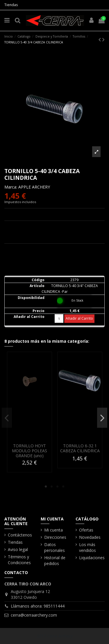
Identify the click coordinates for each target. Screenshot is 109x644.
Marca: (11, 187)
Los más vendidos (87, 547)
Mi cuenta (53, 530)
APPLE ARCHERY (34, 187)
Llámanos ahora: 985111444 (38, 606)
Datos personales (54, 547)
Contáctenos (20, 535)
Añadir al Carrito (79, 318)
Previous (7, 418)
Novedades (90, 537)
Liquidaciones (92, 558)
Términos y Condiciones (19, 560)
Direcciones (55, 537)
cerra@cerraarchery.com (34, 615)
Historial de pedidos (55, 561)
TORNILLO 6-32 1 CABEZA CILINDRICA (80, 448)
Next (102, 418)
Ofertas (86, 530)
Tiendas (11, 5)
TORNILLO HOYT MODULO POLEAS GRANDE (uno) (30, 451)
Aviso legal (18, 549)
